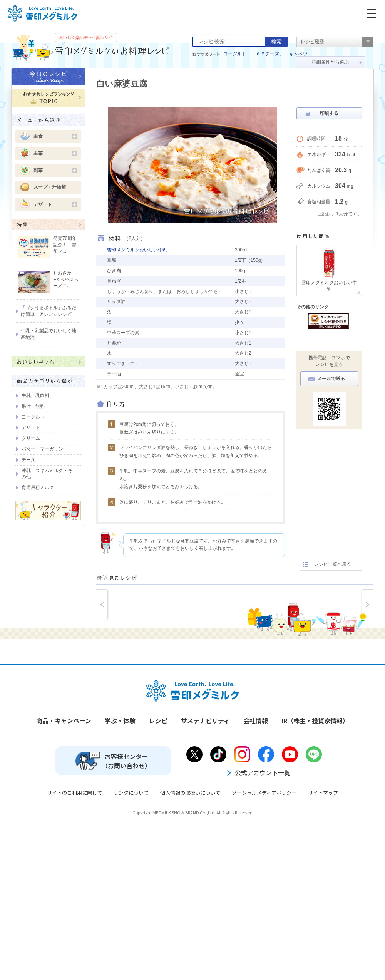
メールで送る (331, 379)
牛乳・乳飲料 (35, 395)
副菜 (55, 170)
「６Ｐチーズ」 (268, 54)
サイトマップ (323, 793)
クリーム (31, 438)
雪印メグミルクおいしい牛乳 (137, 250)
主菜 (55, 153)
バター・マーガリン (42, 449)
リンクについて (131, 793)
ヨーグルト (235, 54)
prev (102, 605)
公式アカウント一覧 (258, 772)
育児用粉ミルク (38, 487)
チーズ (28, 460)
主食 (55, 136)
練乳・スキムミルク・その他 (47, 474)
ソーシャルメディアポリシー (264, 793)
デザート (55, 204)
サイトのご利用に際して (74, 793)
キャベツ (298, 54)
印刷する (329, 113)
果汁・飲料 (33, 406)
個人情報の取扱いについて (190, 793)
